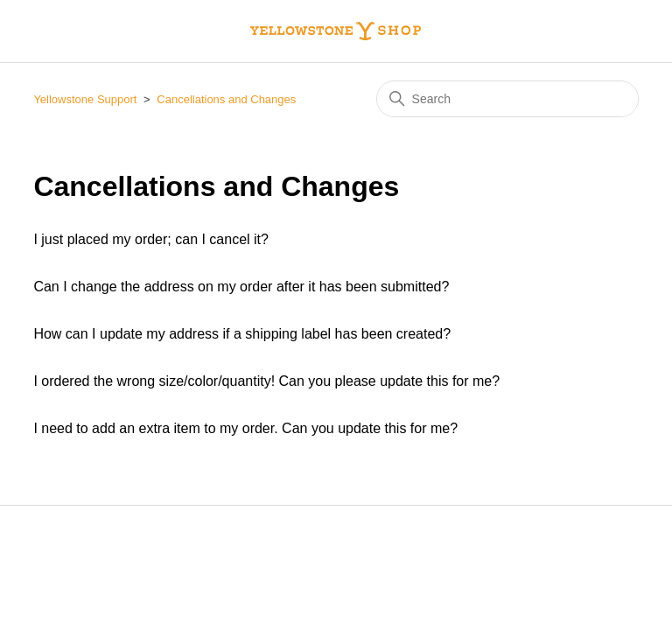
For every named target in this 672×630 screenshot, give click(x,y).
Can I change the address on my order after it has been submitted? (241, 287)
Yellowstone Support (85, 99)
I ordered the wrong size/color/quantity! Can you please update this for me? (266, 381)
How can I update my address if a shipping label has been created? (242, 334)
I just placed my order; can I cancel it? (151, 239)
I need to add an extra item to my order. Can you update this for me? (245, 428)
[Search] (507, 99)
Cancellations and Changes (226, 99)
